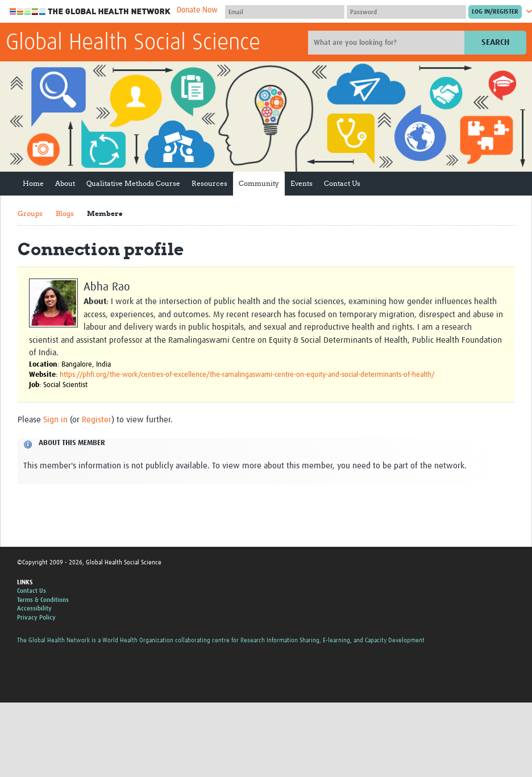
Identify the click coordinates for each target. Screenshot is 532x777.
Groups (30, 213)
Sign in (55, 420)
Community (259, 183)
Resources (209, 183)
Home (33, 183)
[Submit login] (495, 12)
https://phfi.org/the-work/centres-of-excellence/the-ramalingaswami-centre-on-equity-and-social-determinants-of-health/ (247, 375)
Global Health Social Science (133, 43)
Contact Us (342, 183)
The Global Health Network (90, 12)
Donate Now (197, 10)
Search (495, 42)
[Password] (406, 12)
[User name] (285, 12)
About (65, 183)
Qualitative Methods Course (133, 183)
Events (302, 183)
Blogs (65, 213)
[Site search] (388, 43)
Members (105, 213)
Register (97, 420)
